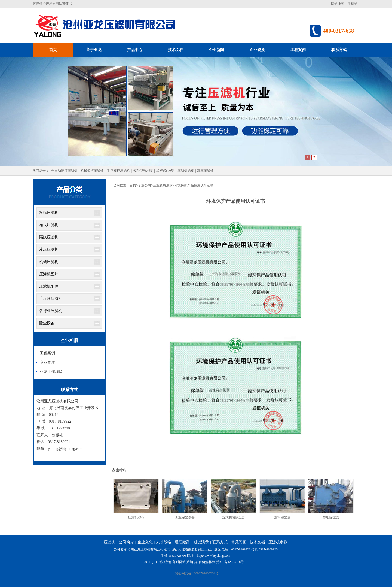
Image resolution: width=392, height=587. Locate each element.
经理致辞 (182, 542)
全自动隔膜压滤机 (64, 171)
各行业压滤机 (51, 311)
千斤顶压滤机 (51, 299)
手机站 (353, 4)
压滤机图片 (49, 274)
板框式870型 (165, 171)
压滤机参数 (278, 542)
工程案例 (298, 50)
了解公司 (145, 185)
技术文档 (176, 50)
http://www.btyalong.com (214, 556)
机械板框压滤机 (92, 171)
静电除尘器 (331, 517)
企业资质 (257, 50)
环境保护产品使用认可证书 (194, 185)
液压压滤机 (205, 171)
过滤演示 (201, 542)
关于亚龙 (94, 50)
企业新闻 (216, 50)
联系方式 (339, 50)
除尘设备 (47, 323)
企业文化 (145, 542)
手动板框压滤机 (118, 171)
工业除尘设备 (185, 517)
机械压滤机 (49, 262)
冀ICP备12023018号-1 (231, 562)
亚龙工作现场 (51, 372)
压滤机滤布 (136, 517)
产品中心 (135, 50)
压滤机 (57, 401)
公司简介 (126, 542)
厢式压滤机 (49, 225)
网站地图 (338, 4)
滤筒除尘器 (282, 517)
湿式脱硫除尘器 (234, 517)
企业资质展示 (163, 185)
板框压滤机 (49, 213)
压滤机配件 (49, 286)
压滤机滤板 (186, 171)
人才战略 (164, 542)
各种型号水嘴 (143, 171)
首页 (53, 50)
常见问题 (239, 542)
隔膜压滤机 (49, 237)
